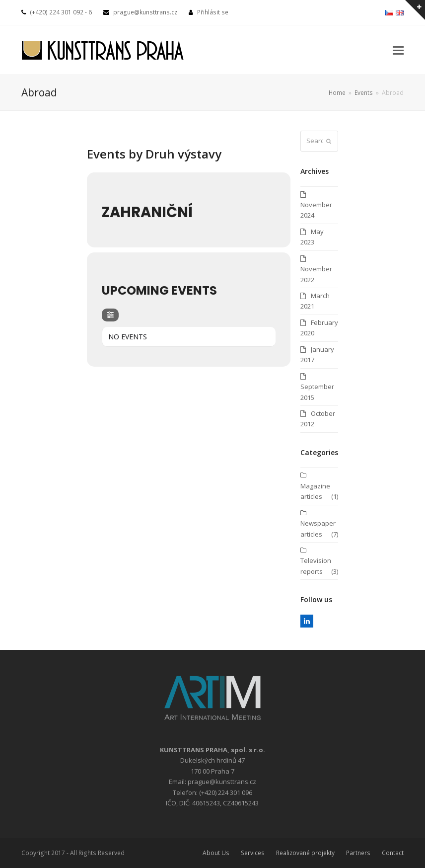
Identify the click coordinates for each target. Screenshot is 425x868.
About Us (216, 853)
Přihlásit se (213, 12)
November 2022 (316, 274)
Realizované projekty (305, 853)
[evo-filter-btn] (110, 315)
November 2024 (316, 210)
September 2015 (317, 392)
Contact (393, 853)
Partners (358, 853)
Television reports (316, 566)
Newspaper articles (318, 528)
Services (253, 853)
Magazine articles (315, 491)
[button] (398, 50)
